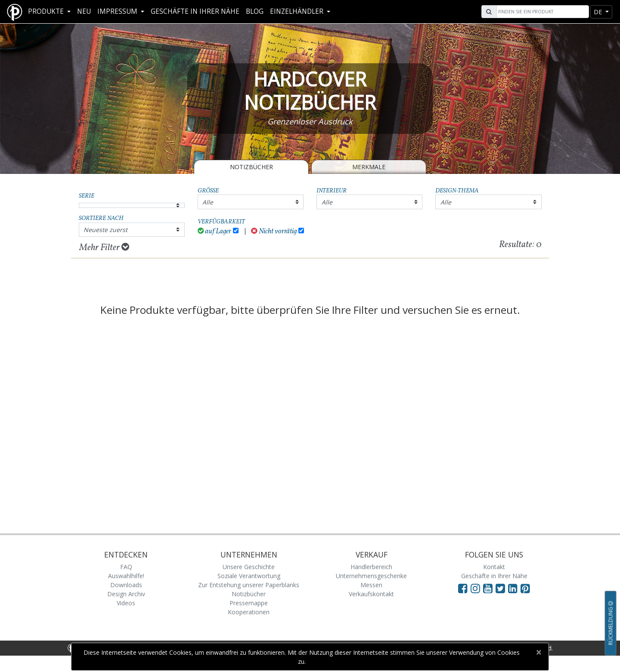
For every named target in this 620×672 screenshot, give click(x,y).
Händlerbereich (371, 567)
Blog (255, 11)
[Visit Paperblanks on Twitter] (502, 588)
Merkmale (369, 167)
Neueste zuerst (105, 230)
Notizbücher (251, 167)
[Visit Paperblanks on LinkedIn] (514, 588)
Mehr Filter (104, 248)
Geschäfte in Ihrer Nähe (195, 11)
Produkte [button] (47, 11)
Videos (126, 603)
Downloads (126, 585)
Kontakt (494, 567)
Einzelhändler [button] (298, 11)
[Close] (538, 652)
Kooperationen (249, 612)
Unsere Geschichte (249, 567)
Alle (208, 202)
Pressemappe (249, 603)
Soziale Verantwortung (249, 576)
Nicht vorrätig (274, 231)
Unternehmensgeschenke (371, 576)
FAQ (126, 567)
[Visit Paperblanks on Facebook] (463, 588)
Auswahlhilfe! (126, 576)
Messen (371, 585)
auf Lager (215, 231)
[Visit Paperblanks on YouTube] (489, 588)
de (599, 12)
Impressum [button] (118, 11)
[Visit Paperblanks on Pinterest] (525, 588)
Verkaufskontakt (371, 594)
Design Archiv (126, 594)
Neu (84, 11)
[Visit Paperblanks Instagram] (475, 588)
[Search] (542, 12)
